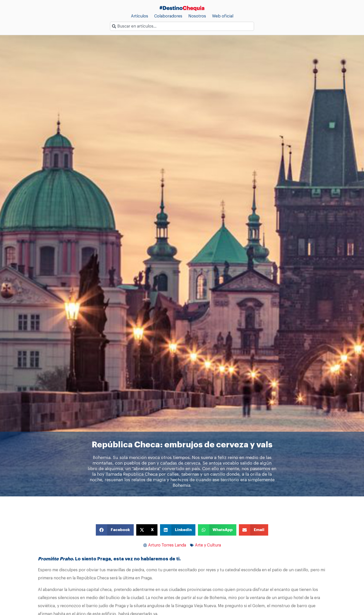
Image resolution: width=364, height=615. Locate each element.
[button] (115, 530)
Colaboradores (168, 16)
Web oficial (223, 16)
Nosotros (197, 16)
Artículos (140, 16)
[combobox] (182, 26)
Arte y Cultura (208, 545)
